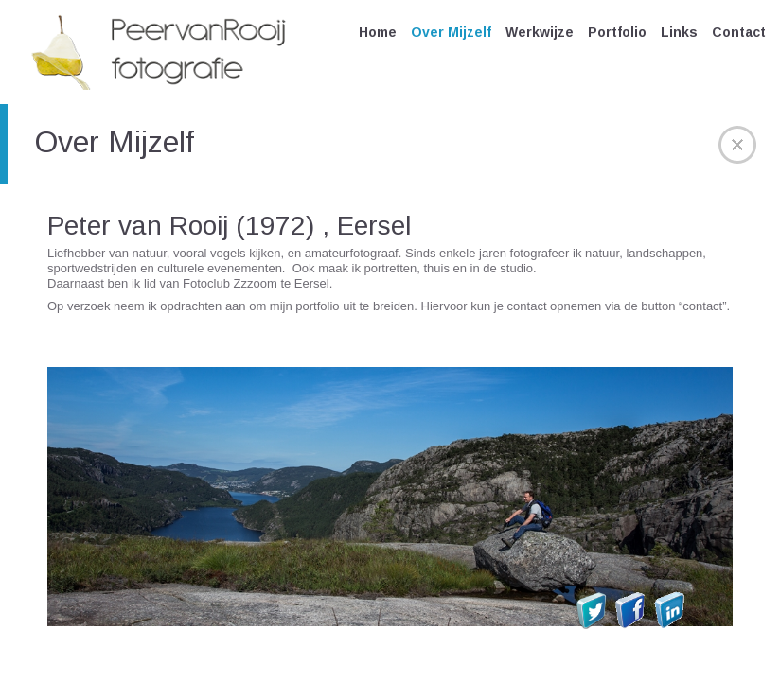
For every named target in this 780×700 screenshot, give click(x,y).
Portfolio (617, 32)
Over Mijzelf (451, 32)
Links (679, 32)
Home (378, 32)
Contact (739, 32)
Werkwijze (540, 32)
